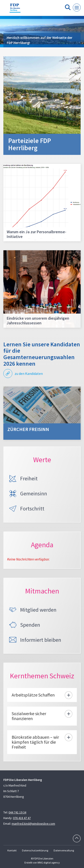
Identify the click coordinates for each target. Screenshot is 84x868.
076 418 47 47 (22, 818)
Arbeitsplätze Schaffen (33, 695)
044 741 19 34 (17, 812)
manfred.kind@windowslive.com (33, 824)
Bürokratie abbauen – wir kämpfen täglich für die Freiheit (35, 742)
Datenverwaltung (64, 850)
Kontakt (12, 850)
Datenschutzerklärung (35, 850)
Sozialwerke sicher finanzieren (29, 716)
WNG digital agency (49, 863)
